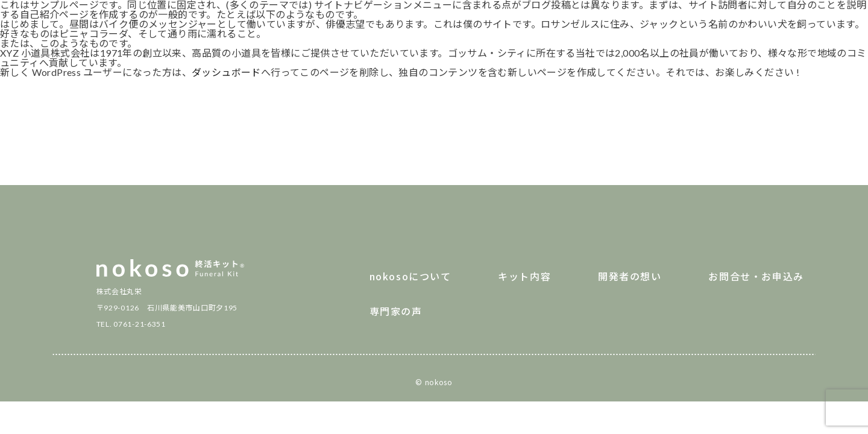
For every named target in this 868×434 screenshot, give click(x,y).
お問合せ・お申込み (756, 276)
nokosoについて (410, 276)
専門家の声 (396, 311)
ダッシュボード (226, 72)
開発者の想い (630, 276)
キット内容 (524, 276)
